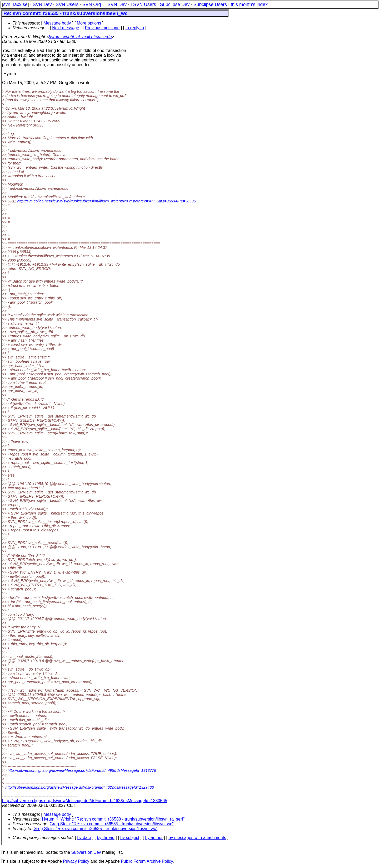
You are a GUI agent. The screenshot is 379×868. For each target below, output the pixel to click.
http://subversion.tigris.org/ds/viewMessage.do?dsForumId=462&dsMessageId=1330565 (85, 801)
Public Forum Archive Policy (147, 861)
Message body (57, 23)
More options (89, 23)
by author (154, 838)
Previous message (102, 28)
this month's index (249, 4)
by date (84, 838)
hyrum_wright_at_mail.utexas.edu (80, 37)
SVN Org (92, 4)
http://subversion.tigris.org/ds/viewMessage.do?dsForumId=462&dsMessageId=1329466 (79, 787)
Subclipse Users (210, 4)
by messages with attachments (197, 838)
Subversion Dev (86, 852)
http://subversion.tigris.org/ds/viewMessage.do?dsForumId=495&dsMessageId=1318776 (82, 770)
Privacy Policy (76, 861)
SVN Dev (42, 4)
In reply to (135, 28)
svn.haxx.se (15, 4)
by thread (106, 838)
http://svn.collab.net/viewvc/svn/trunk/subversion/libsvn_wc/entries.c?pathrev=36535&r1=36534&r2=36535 (107, 201)
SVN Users (67, 4)
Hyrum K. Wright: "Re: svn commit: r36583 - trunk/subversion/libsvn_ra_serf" (113, 819)
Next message (66, 28)
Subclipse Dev (175, 4)
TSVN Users (143, 4)
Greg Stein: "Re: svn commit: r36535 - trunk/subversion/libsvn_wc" (112, 824)
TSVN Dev (116, 4)
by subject (130, 838)
